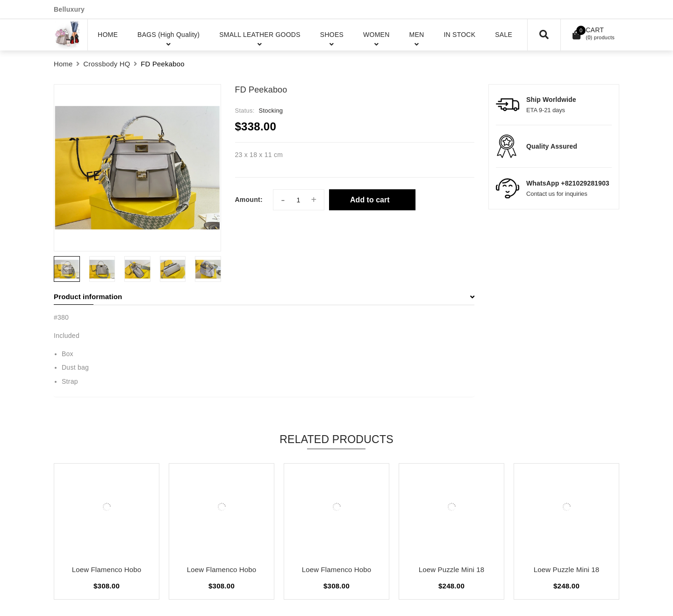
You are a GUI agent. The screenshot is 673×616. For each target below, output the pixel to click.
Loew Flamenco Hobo (107, 569)
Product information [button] (264, 297)
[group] (137, 168)
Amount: (249, 200)
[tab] (264, 297)
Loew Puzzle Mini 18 (451, 569)
